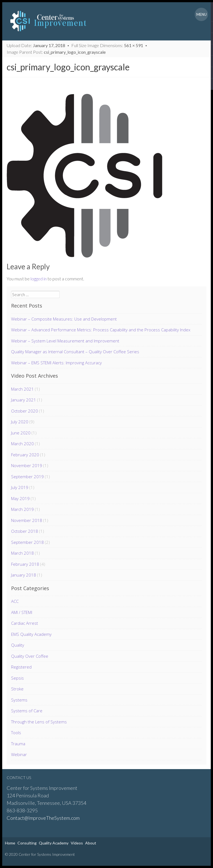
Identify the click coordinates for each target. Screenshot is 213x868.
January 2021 (24, 400)
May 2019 (20, 498)
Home (10, 843)
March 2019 (22, 509)
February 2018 (25, 564)
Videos (77, 843)
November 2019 (27, 465)
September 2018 (27, 542)
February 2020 (25, 455)
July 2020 (20, 422)
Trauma (18, 744)
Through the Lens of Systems (39, 722)
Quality (18, 645)
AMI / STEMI (22, 612)
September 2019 (27, 477)
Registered (21, 667)
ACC (15, 601)
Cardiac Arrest (25, 623)
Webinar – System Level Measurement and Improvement (65, 341)
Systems (19, 700)
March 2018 (22, 553)
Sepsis (17, 678)
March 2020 (22, 444)
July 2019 (20, 487)
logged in (39, 279)
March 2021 (22, 389)
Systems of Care (27, 711)
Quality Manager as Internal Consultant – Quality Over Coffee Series (75, 352)
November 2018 (27, 520)
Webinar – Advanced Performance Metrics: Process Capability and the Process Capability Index (101, 330)
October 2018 (25, 531)
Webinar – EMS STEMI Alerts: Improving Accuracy (56, 363)
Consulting (27, 843)
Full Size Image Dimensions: (108, 45)
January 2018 (24, 575)
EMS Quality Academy (31, 634)
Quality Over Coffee (30, 656)
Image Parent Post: (57, 52)
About (91, 843)
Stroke (17, 689)
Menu (201, 14)
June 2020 (21, 433)
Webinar (19, 754)
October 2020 (25, 411)
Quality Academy (54, 843)
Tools (16, 733)
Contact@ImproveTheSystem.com (43, 818)
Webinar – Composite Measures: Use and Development (64, 319)
